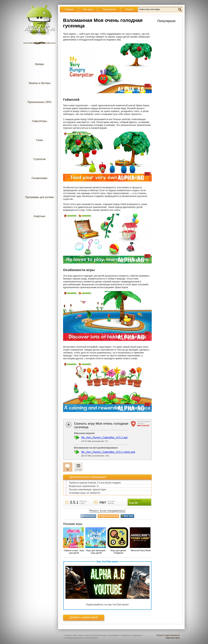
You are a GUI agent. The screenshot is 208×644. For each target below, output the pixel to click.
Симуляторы (40, 115)
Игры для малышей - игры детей (96, 552)
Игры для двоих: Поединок (118, 552)
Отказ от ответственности (168, 635)
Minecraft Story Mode (141, 550)
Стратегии (40, 153)
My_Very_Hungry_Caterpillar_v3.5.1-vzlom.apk (108, 452)
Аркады (40, 58)
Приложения (109, 9)
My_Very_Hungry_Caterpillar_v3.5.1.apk (104, 437)
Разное (129, 9)
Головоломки (40, 172)
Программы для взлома (40, 191)
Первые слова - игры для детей (74, 552)
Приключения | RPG (40, 96)
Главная (69, 9)
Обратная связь (173, 638)
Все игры (88, 9)
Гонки (40, 134)
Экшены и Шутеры (40, 77)
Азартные (40, 210)
